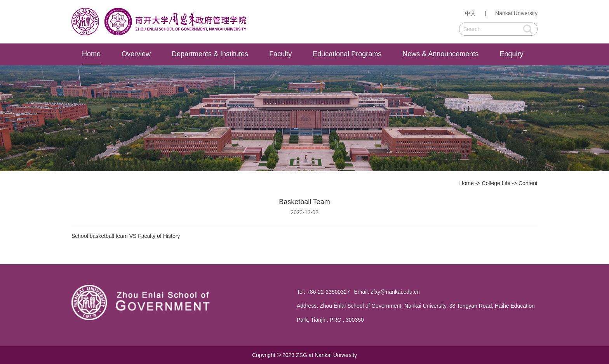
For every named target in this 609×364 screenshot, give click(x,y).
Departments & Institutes (210, 54)
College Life (496, 183)
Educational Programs (347, 54)
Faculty (280, 54)
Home (91, 54)
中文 (470, 13)
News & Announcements (440, 54)
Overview (136, 54)
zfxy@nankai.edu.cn (395, 292)
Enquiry (511, 54)
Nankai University (516, 13)
